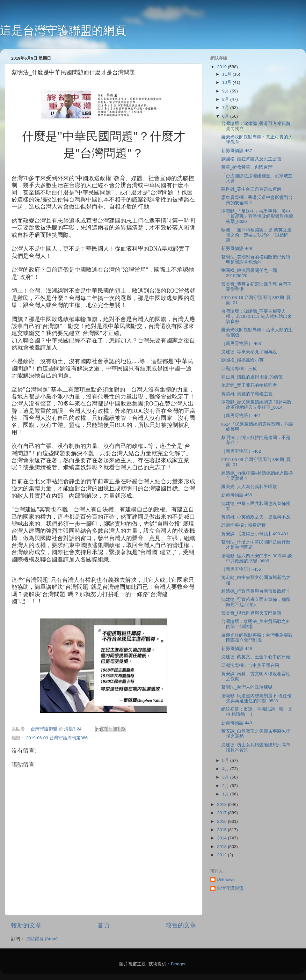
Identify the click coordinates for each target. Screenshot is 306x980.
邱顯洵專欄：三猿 (239, 369)
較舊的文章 (181, 925)
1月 (226, 794)
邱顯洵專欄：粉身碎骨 (244, 525)
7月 (226, 108)
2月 (226, 786)
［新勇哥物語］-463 (241, 344)
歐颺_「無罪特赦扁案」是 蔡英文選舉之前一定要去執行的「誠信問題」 (256, 235)
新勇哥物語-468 (237, 249)
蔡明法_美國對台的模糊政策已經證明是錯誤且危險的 (256, 260)
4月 (226, 769)
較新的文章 (26, 925)
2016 (222, 821)
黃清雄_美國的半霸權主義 (247, 394)
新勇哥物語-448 (237, 649)
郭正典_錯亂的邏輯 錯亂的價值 (252, 377)
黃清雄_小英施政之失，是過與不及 (256, 517)
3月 (226, 777)
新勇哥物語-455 (237, 495)
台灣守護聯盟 (230, 888)
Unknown (226, 879)
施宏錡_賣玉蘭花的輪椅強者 (249, 385)
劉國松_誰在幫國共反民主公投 (251, 159)
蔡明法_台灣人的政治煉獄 (247, 687)
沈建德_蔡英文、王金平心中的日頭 (256, 657)
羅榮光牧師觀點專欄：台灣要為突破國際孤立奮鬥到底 (257, 638)
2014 (222, 838)
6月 (226, 116)
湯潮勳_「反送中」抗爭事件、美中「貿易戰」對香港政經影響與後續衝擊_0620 (257, 216)
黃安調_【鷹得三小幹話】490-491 (255, 534)
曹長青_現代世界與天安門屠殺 (251, 613)
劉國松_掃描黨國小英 (243, 360)
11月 (227, 74)
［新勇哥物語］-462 (241, 451)
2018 (222, 804)
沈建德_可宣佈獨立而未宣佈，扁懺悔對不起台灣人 (256, 602)
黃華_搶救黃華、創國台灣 (247, 167)
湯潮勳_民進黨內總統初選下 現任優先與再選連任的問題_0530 (256, 698)
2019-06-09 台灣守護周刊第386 (57, 738)
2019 (222, 67)
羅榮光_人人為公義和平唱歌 (249, 487)
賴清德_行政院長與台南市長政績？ (256, 591)
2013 (222, 847)
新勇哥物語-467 (237, 151)
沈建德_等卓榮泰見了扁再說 (249, 352)
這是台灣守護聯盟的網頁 (63, 30)
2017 (222, 813)
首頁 (104, 925)
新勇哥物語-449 (237, 723)
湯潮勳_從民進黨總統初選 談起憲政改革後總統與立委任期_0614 (256, 405)
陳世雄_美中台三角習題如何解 (251, 189)
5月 (226, 761)
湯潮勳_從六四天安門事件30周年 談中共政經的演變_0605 (257, 558)
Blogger (178, 964)
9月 (226, 91)
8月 (226, 99)
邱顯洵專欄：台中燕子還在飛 (250, 666)
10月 (227, 82)
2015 (222, 830)
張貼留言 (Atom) (42, 939)
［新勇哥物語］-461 (241, 416)
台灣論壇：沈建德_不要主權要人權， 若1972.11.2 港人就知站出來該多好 (257, 316)
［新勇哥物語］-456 (241, 569)
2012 (222, 855)
